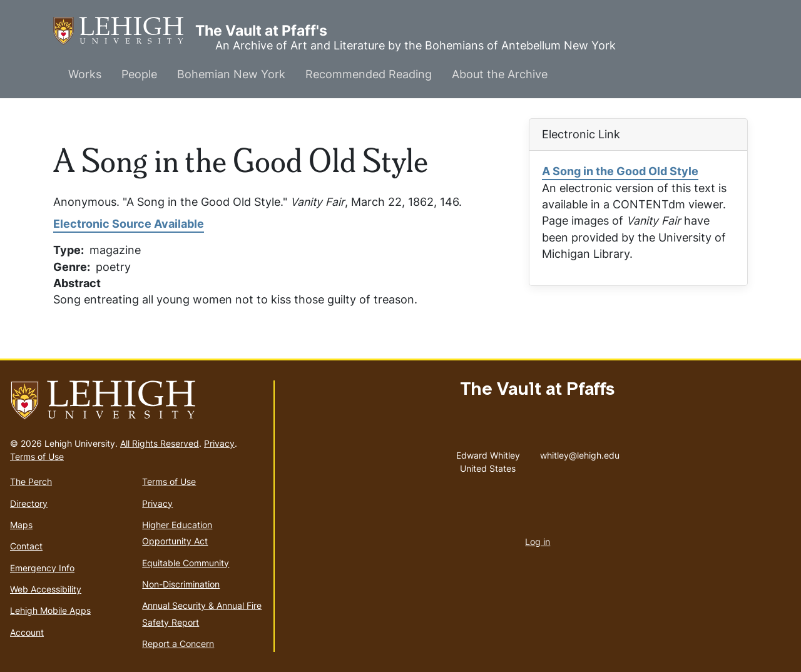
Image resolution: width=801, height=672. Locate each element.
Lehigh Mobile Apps (50, 610)
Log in (538, 542)
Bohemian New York (231, 74)
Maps (21, 525)
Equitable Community (186, 563)
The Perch (31, 481)
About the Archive (500, 74)
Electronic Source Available (129, 224)
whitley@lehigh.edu (580, 452)
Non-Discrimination (181, 584)
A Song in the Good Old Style (620, 171)
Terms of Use (37, 456)
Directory (29, 503)
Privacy (219, 443)
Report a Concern (178, 644)
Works (85, 74)
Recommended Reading (369, 74)
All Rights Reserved (160, 443)
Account (27, 632)
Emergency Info (42, 568)
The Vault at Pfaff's (124, 31)
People (139, 74)
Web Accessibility (46, 589)
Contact (26, 546)
